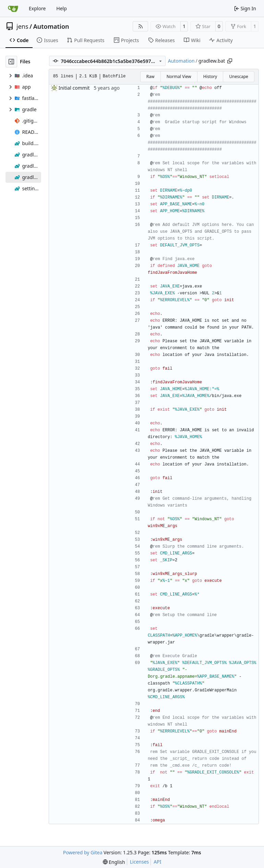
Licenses (140, 862)
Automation (51, 26)
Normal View (179, 76)
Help (62, 8)
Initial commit (74, 88)
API (157, 862)
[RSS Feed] (141, 26)
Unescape (238, 76)
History (210, 76)
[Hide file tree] (11, 62)
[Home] (13, 9)
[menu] (114, 862)
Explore (37, 8)
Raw (151, 76)
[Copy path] (230, 61)
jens (22, 26)
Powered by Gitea (83, 852)
